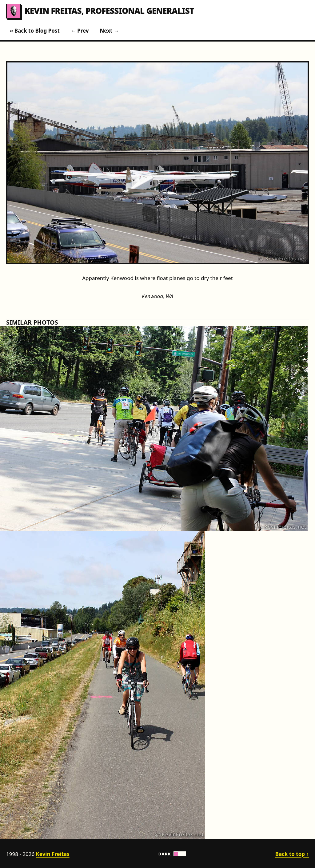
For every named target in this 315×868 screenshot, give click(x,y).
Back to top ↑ (292, 854)
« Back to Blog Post (35, 31)
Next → (110, 31)
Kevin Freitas (44, 11)
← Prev (80, 31)
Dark (172, 854)
